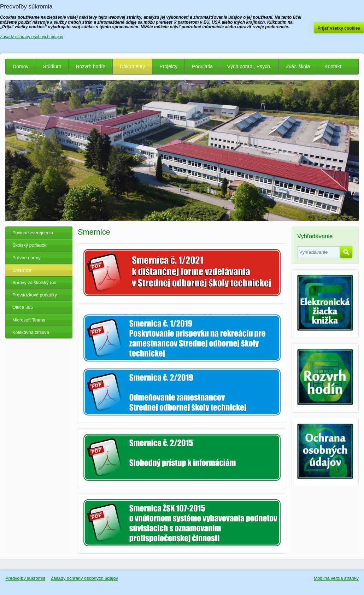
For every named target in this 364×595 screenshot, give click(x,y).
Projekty (168, 66)
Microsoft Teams (29, 320)
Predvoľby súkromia (25, 578)
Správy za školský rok (34, 282)
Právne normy (27, 258)
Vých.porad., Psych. (249, 66)
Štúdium (52, 66)
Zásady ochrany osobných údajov (84, 578)
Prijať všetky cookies (339, 28)
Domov (21, 66)
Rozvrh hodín (90, 66)
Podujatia (202, 66)
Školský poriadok (30, 245)
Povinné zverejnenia (33, 233)
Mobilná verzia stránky (336, 578)
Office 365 (23, 307)
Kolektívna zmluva (31, 332)
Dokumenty (132, 66)
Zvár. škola (298, 66)
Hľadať (346, 252)
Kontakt (333, 66)
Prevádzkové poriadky (35, 295)
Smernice (22, 270)
